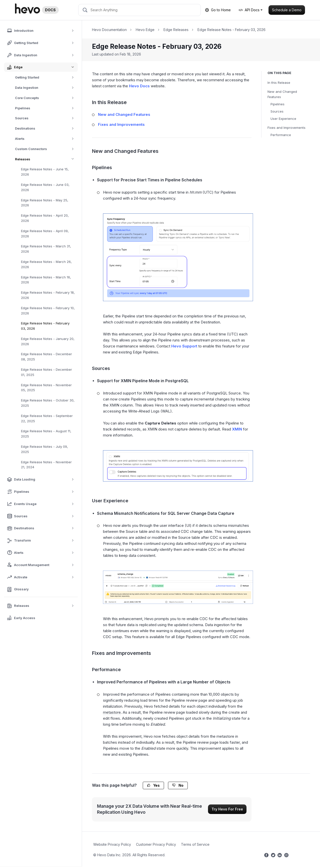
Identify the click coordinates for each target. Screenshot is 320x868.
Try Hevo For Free (227, 809)
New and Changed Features (282, 94)
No (178, 785)
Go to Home (218, 10)
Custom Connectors (46, 149)
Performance (281, 135)
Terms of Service (195, 844)
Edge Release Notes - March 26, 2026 (46, 264)
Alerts (46, 139)
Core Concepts (46, 98)
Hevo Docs (139, 86)
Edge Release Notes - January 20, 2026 (48, 341)
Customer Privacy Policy (156, 844)
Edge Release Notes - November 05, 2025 (46, 388)
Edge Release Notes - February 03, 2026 (45, 326)
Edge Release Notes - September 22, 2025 (47, 418)
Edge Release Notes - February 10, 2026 (48, 311)
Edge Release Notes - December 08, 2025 (46, 357)
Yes (153, 785)
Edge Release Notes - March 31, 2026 (46, 249)
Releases (46, 159)
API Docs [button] (249, 10)
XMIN (237, 429)
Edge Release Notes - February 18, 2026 (48, 295)
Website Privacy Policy (112, 844)
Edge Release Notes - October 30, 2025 (48, 403)
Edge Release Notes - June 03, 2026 (45, 187)
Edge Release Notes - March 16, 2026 (46, 280)
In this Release (279, 83)
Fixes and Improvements (286, 128)
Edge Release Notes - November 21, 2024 (46, 465)
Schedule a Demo (287, 10)
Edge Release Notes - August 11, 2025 (46, 434)
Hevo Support (184, 346)
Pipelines (46, 108)
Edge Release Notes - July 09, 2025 (44, 449)
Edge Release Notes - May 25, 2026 (45, 203)
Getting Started (46, 77)
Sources (46, 118)
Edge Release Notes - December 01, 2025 (46, 372)
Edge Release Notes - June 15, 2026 (45, 172)
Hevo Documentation (109, 30)
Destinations (46, 128)
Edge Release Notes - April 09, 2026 (45, 234)
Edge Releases (176, 30)
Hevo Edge (145, 30)
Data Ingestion (46, 88)
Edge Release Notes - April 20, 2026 (45, 218)
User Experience (283, 119)
